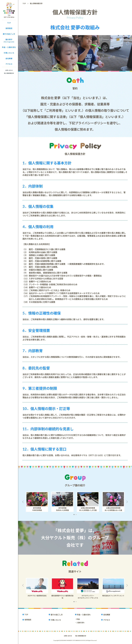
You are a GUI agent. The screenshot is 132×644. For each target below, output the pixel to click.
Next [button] (127, 502)
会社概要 (9, 58)
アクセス (9, 64)
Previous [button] (23, 502)
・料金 (77, 619)
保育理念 (9, 28)
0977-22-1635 (96, 455)
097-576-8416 (9, 17)
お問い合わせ (9, 70)
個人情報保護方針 (9, 73)
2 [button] (76, 515)
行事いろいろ (9, 53)
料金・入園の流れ (9, 47)
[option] (37, 502)
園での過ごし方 (9, 34)
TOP (9, 23)
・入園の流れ (80, 623)
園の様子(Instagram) (9, 41)
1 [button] (74, 515)
